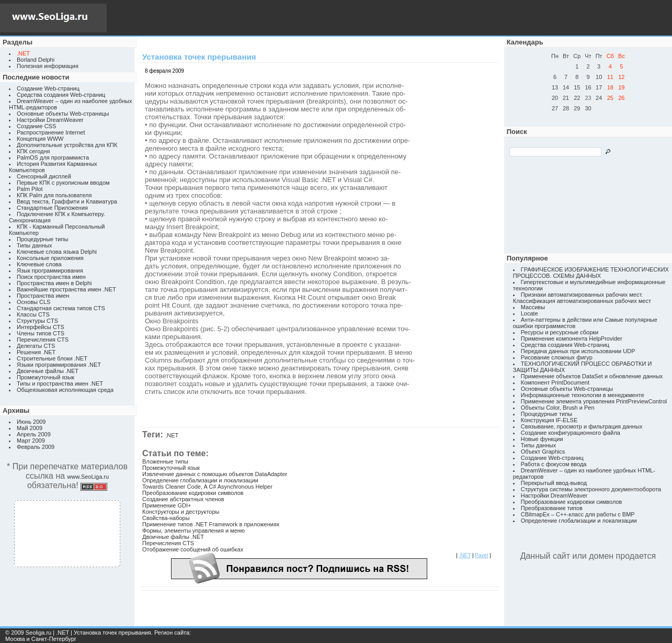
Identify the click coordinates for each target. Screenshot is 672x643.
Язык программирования (50, 270)
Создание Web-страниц (48, 88)
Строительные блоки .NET (52, 358)
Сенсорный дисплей (44, 176)
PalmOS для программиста (53, 157)
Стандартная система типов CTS (61, 308)
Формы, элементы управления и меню (193, 531)
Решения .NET (36, 352)
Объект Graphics (543, 452)
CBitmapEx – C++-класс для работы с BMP (578, 514)
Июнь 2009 (31, 422)
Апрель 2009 (34, 434)
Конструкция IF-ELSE (549, 420)
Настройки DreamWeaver (50, 120)
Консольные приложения (50, 258)
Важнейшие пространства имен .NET (66, 289)
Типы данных (34, 245)
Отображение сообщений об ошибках (193, 549)
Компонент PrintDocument (555, 382)
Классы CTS (33, 314)
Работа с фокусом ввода (554, 464)
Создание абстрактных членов (183, 499)
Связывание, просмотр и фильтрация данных (582, 426)
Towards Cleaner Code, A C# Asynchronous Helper (207, 487)
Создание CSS (36, 126)
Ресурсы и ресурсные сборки (560, 332)
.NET (172, 435)
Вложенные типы (165, 461)
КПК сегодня (33, 151)
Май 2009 (30, 428)
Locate (529, 313)
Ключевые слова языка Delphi (57, 252)
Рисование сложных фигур (557, 357)
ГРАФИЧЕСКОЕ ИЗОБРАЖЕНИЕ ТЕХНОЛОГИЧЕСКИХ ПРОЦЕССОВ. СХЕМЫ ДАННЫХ (591, 273)
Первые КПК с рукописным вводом (63, 183)
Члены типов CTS (41, 333)
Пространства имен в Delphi (54, 283)
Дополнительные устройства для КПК (67, 145)
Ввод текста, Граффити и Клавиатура (67, 201)
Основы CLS (33, 302)
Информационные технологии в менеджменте (583, 395)
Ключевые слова (39, 264)
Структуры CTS (37, 321)
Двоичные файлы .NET (48, 371)
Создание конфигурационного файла (571, 433)
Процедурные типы (42, 239)
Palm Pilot (30, 189)
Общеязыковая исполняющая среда (65, 390)
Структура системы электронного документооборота (591, 489)
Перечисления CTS (43, 340)
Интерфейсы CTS (41, 327)
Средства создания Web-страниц (61, 95)
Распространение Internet (51, 132)
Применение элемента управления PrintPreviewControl (594, 401)
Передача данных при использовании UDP (578, 351)
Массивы (533, 307)
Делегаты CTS (36, 346)
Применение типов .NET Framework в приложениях (211, 524)
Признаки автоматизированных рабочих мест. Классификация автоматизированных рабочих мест (582, 298)
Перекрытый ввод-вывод (554, 483)
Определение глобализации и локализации (200, 480)
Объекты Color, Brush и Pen (558, 408)
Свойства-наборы (166, 518)
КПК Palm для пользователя (54, 195)
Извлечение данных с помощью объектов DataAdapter (215, 474)
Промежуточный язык (45, 377)
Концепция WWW (40, 139)
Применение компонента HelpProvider (572, 339)
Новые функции (542, 439)
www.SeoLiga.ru (88, 477)
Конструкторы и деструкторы (181, 512)
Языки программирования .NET (59, 365)
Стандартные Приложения (52, 208)
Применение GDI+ (167, 505)
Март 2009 (31, 441)
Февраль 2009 (36, 447)
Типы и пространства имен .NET (60, 383)
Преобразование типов (552, 508)
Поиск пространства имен (51, 277)
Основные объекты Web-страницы (63, 114)
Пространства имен (43, 296)
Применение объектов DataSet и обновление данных (592, 376)
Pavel (481, 555)
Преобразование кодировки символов (193, 493)
